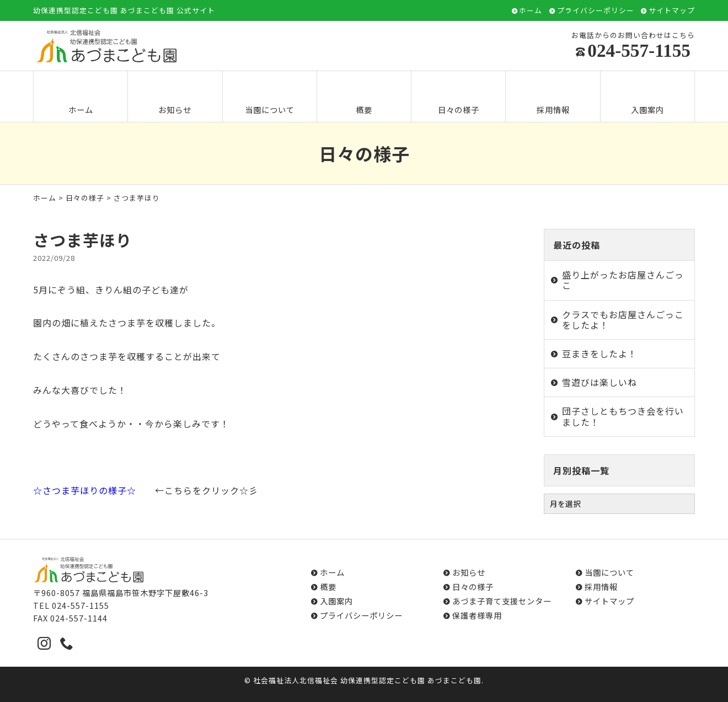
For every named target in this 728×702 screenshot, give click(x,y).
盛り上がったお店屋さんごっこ (623, 280)
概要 (364, 97)
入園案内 (647, 97)
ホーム (531, 11)
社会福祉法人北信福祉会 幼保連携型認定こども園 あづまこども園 (367, 680)
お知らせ (175, 97)
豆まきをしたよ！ (599, 353)
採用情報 (553, 97)
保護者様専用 (477, 615)
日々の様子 (459, 97)
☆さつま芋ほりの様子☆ (85, 490)
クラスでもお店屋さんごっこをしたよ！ (623, 320)
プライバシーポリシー (596, 11)
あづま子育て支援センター (502, 601)
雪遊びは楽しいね (599, 382)
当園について (270, 97)
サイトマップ (672, 11)
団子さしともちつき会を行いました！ (623, 416)
